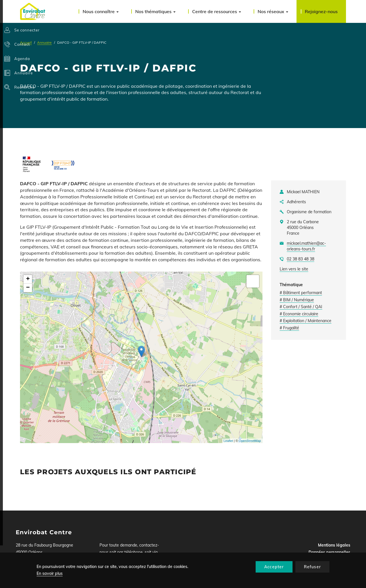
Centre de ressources (217, 11)
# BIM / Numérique (297, 300)
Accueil (26, 42)
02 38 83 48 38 (301, 259)
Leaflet (228, 441)
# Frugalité (289, 328)
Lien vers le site (294, 269)
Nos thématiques (155, 11)
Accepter (274, 567)
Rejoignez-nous (321, 11)
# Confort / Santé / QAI (301, 307)
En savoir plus (50, 573)
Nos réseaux (273, 11)
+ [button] (28, 279)
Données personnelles (329, 552)
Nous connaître (101, 11)
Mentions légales (334, 545)
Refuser (312, 567)
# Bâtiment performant (301, 293)
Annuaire (44, 42)
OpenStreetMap (250, 441)
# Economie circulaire (299, 314)
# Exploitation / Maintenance (306, 321)
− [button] (28, 288)
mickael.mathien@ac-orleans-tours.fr (306, 246)
